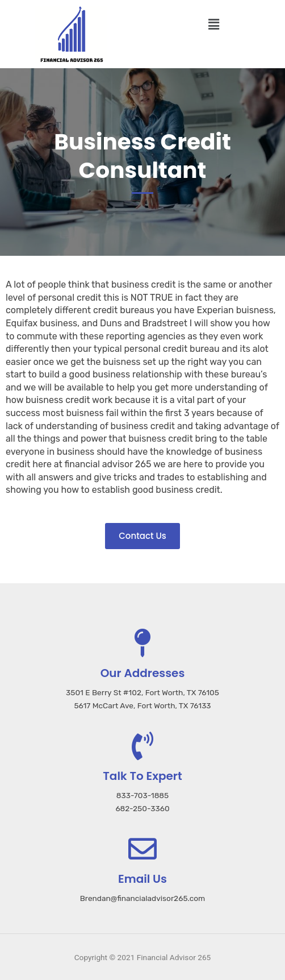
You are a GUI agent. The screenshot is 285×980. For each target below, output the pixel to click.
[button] (213, 24)
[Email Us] (142, 849)
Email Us (142, 879)
